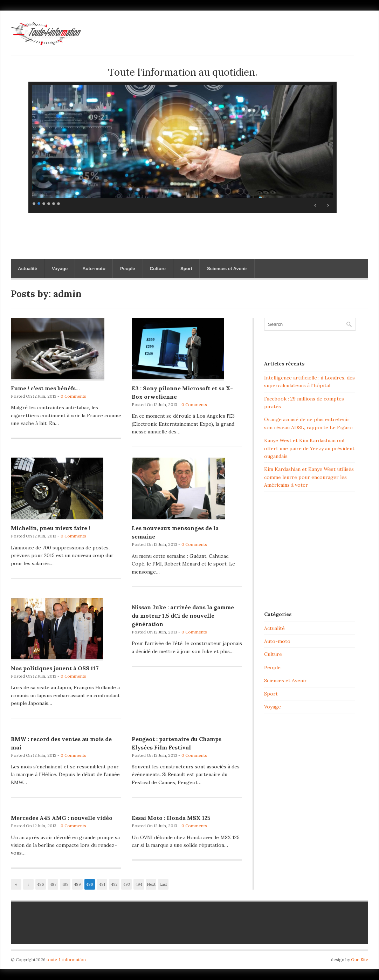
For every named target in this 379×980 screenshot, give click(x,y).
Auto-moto (94, 269)
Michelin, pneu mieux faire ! (50, 528)
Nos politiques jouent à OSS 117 (55, 668)
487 (53, 884)
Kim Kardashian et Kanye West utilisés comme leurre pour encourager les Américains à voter (309, 477)
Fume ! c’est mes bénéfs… (45, 388)
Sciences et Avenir (227, 269)
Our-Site (360, 960)
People (128, 269)
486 (41, 884)
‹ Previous (28, 886)
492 (114, 884)
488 (65, 884)
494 (139, 884)
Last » (163, 886)
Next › (151, 886)
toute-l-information (66, 960)
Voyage (60, 269)
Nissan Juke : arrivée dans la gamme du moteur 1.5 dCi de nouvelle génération (183, 616)
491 (102, 884)
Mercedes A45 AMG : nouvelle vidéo (62, 818)
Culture (158, 269)
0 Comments (73, 396)
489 (77, 884)
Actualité (27, 269)
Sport (186, 269)
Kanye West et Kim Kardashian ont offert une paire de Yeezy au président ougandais (309, 448)
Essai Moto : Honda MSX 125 (171, 818)
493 (127, 884)
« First (16, 886)
